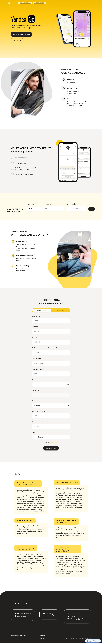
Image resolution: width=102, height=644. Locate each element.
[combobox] (50, 395)
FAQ (12, 639)
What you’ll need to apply (19, 636)
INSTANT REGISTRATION (22, 34)
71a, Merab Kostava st (23, 614)
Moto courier (60, 310)
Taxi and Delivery (42, 310)
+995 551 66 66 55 (39, 3)
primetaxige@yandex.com (77, 620)
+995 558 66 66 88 (25, 3)
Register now (44, 636)
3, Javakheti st (21, 617)
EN (9, 3)
